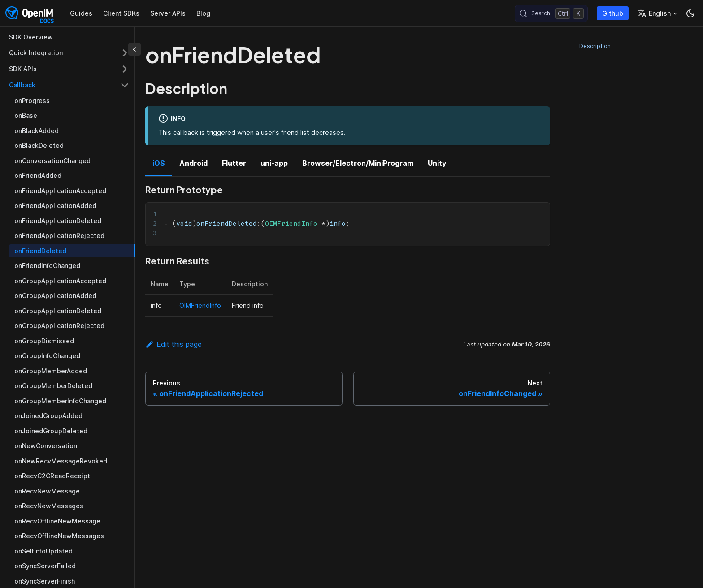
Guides (81, 13)
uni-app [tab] (274, 163)
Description (595, 46)
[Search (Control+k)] (551, 13)
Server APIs (168, 13)
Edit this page (174, 344)
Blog (203, 13)
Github (613, 13)
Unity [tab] (437, 163)
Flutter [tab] (234, 163)
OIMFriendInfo (200, 305)
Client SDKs (121, 13)
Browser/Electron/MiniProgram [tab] (358, 163)
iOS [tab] (159, 163)
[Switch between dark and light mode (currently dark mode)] (690, 13)
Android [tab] (193, 163)
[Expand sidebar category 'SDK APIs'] (125, 69)
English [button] (654, 13)
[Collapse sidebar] (135, 49)
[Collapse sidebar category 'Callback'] (125, 85)
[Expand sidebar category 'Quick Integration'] (125, 53)
